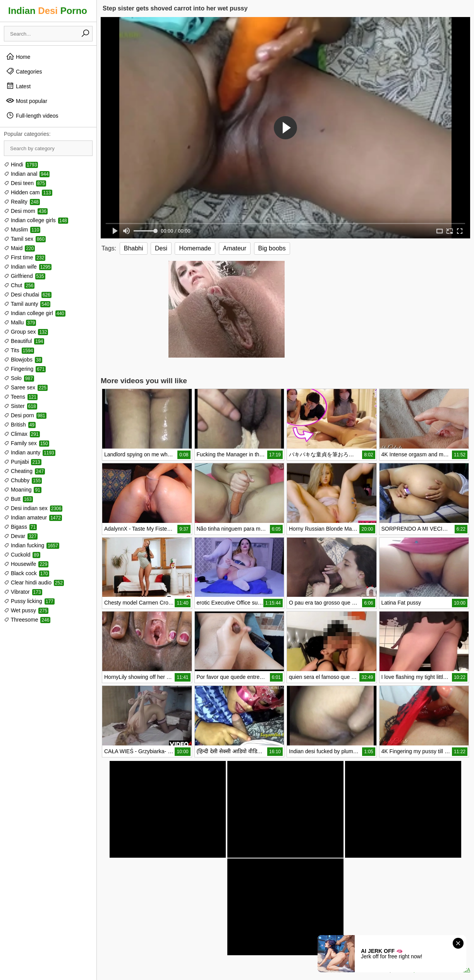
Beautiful (24, 341)
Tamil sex (25, 239)
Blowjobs (23, 360)
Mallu (20, 322)
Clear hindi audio (34, 583)
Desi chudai (28, 295)
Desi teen (25, 183)
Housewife (26, 564)
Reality (22, 202)
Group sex (26, 332)
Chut (19, 285)
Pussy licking (29, 601)
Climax (22, 434)
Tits (19, 350)
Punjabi (23, 462)
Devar (21, 536)
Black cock (27, 573)
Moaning (23, 490)
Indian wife (28, 267)
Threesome (27, 620)
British (20, 425)
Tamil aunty (27, 304)
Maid (19, 248)
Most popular (27, 101)
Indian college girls (36, 220)
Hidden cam (28, 192)
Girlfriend (25, 276)
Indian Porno (48, 11)
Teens (21, 397)
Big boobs (272, 248)
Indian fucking (32, 545)
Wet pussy (26, 610)
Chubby (23, 480)
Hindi (21, 164)
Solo (19, 378)
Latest (18, 86)
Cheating (24, 471)
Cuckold (22, 555)
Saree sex (26, 387)
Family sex (27, 443)
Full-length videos (32, 115)
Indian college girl (35, 313)
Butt (18, 499)
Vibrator (23, 592)
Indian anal (27, 174)
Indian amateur (33, 517)
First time (25, 257)
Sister (21, 406)
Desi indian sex (33, 508)
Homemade (195, 248)
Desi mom (26, 211)
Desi (161, 248)
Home (18, 57)
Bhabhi (134, 248)
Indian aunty (30, 452)
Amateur (235, 248)
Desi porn (25, 415)
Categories (24, 71)
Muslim (22, 230)
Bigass (20, 527)
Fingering (25, 369)
